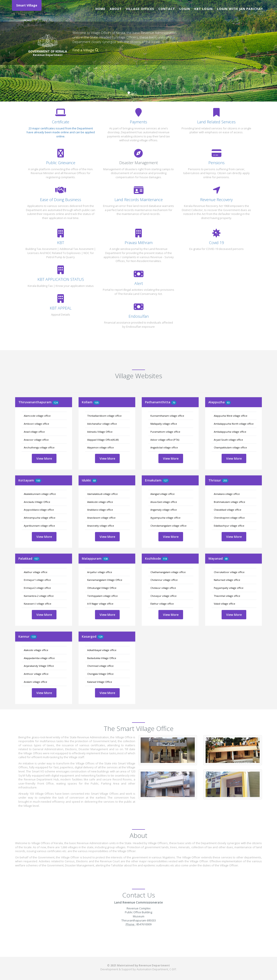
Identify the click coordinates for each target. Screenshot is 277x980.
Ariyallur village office (100, 572)
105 (97, 403)
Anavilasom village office (101, 518)
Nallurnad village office (227, 580)
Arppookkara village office (39, 510)
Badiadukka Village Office (102, 658)
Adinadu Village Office (100, 432)
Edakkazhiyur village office (229, 526)
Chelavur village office (163, 588)
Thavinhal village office (227, 596)
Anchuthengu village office (39, 447)
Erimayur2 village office (37, 588)
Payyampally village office (229, 588)
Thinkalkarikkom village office (104, 416)
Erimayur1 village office (37, 580)
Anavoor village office (36, 440)
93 (228, 403)
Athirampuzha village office (40, 518)
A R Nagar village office (100, 604)
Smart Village (27, 5)
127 (166, 480)
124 (56, 403)
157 (36, 559)
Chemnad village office (100, 666)
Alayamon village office (101, 447)
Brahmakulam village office (229, 502)
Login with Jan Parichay (240, 9)
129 (100, 637)
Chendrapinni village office (229, 518)
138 (106, 559)
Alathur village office (36, 572)
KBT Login (204, 9)
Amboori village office (36, 424)
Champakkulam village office (230, 447)
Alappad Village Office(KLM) (103, 440)
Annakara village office (227, 494)
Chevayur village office (163, 596)
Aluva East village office (164, 502)
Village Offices (140, 9)
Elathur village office (162, 604)
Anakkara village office (100, 510)
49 (226, 559)
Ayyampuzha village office (165, 518)
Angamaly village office (164, 510)
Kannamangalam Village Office (105, 580)
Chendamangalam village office (168, 526)
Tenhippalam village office (102, 596)
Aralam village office (35, 682)
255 (225, 480)
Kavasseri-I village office (38, 604)
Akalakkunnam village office (40, 494)
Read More (170, 42)
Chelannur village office (164, 580)
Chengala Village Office (100, 674)
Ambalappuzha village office (230, 432)
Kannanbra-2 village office (39, 596)
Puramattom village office (165, 432)
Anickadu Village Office (37, 502)
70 (174, 403)
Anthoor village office (36, 674)
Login (185, 9)
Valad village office (225, 604)
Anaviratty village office (101, 526)
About (116, 9)
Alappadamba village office (39, 658)
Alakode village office (36, 650)
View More (44, 458)
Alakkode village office (100, 502)
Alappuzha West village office (231, 416)
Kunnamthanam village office (167, 416)
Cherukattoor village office (229, 572)
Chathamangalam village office (168, 572)
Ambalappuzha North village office (234, 424)
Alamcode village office (37, 416)
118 (165, 559)
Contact (167, 9)
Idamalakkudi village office (102, 494)
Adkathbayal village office (102, 650)
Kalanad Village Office (100, 682)
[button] (8, 51)
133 (34, 637)
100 (38, 480)
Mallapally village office (164, 424)
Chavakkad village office (228, 510)
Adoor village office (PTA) (165, 440)
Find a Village (85, 50)
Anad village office (34, 432)
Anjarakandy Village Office (39, 666)
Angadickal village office (164, 447)
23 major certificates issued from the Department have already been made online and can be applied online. (61, 132)
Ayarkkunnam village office (39, 526)
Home (100, 9)
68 (94, 480)
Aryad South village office (228, 440)
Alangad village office (163, 494)
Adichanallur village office (102, 424)
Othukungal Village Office (102, 588)
